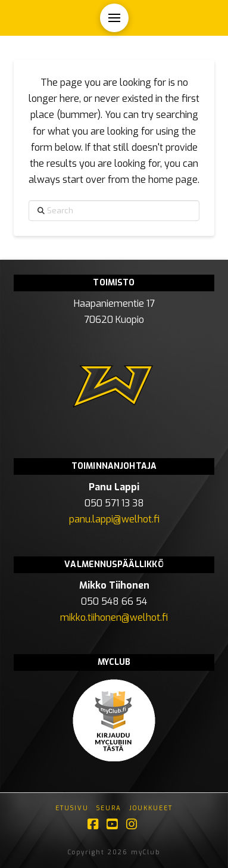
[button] (114, 18)
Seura (109, 808)
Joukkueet (151, 808)
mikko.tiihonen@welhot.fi (114, 617)
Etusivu (72, 808)
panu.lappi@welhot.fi (114, 519)
